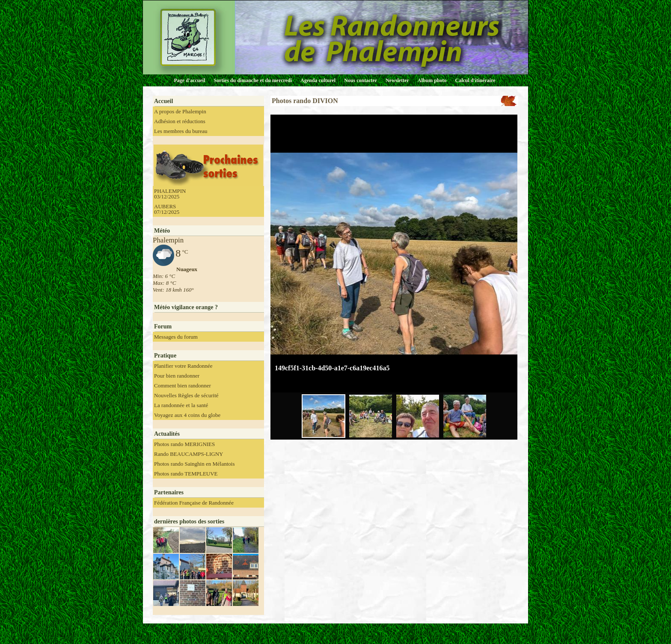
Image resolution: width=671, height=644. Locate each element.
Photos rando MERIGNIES (184, 444)
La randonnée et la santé (181, 405)
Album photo (432, 80)
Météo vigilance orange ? (186, 307)
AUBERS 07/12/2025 (167, 209)
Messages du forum (176, 337)
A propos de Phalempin (180, 111)
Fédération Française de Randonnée (194, 503)
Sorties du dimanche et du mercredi (253, 80)
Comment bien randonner (183, 386)
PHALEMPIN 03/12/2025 (170, 194)
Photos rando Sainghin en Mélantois (194, 464)
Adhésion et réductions (180, 121)
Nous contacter (361, 80)
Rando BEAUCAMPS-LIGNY (189, 454)
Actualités (167, 434)
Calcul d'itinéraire (475, 80)
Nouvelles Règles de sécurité (186, 395)
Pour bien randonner (177, 376)
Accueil (163, 101)
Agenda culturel (318, 80)
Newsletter (397, 80)
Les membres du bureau (181, 131)
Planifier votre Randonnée (183, 366)
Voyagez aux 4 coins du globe (187, 415)
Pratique (165, 356)
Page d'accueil (190, 80)
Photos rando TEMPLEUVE (186, 474)
